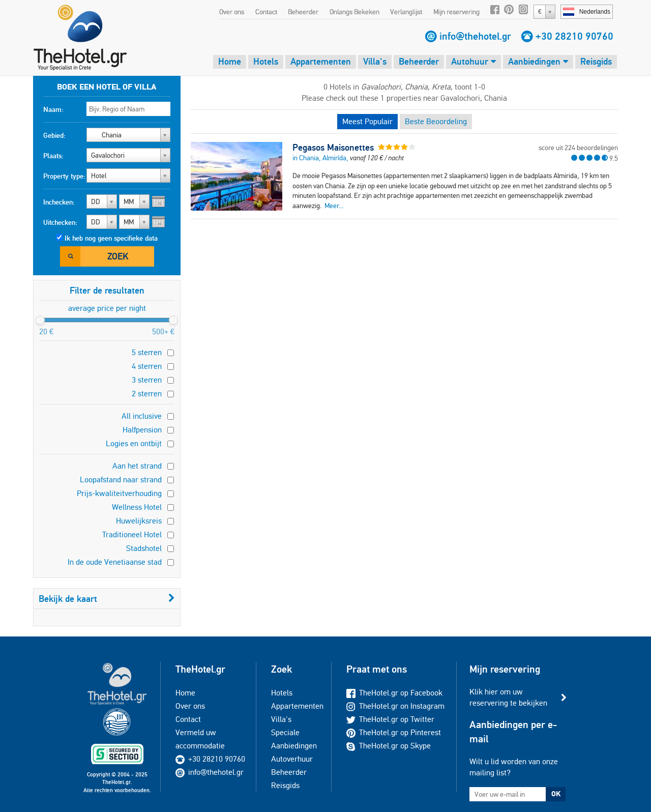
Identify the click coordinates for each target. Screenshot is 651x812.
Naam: (53, 109)
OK (556, 794)
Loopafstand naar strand (121, 480)
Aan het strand (137, 466)
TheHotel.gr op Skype (389, 746)
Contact (266, 12)
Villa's (375, 61)
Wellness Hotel (137, 507)
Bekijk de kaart (107, 599)
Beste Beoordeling (436, 121)
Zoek (118, 256)
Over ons (232, 12)
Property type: (64, 176)
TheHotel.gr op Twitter (390, 719)
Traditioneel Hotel (132, 534)
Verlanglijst (406, 12)
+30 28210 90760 (574, 36)
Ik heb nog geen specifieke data (111, 238)
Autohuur (474, 61)
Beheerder (303, 12)
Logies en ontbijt (134, 443)
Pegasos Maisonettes (333, 148)
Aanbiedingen (538, 61)
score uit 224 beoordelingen (578, 148)
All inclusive (142, 416)
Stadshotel (144, 548)
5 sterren (147, 352)
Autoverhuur (292, 759)
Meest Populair (367, 121)
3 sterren (147, 380)
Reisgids (596, 61)
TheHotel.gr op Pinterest (394, 732)
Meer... (334, 206)
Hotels (266, 61)
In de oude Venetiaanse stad (115, 562)
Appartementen (321, 61)
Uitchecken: (60, 222)
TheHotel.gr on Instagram (395, 706)
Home (230, 61)
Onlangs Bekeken (354, 12)
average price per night (107, 308)
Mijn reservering (456, 12)
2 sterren (147, 394)
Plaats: (53, 156)
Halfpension (142, 430)
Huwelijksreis (139, 521)
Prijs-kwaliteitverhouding (119, 493)
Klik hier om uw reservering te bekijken (508, 697)
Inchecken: (59, 202)
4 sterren (147, 366)
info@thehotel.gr (475, 36)
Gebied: (54, 135)
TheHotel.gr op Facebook (394, 693)
